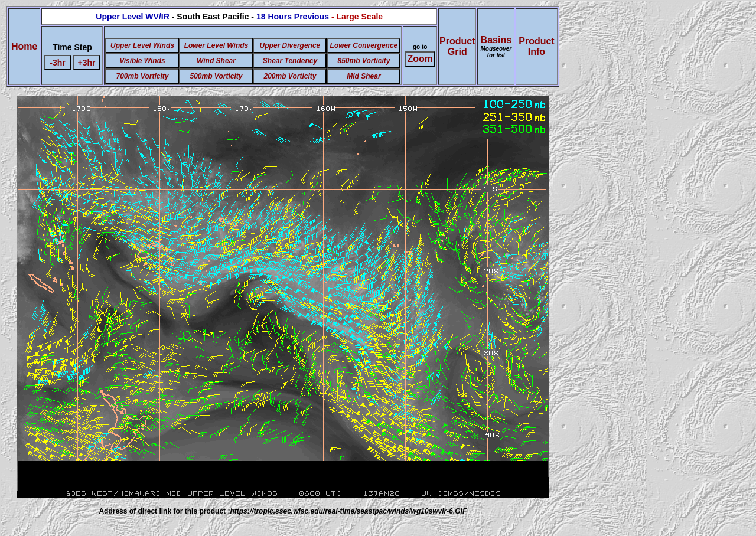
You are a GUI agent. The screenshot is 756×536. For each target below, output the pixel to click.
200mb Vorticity (290, 76)
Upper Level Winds (142, 45)
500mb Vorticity (216, 76)
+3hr (87, 63)
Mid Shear (364, 76)
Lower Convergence (364, 45)
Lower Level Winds (216, 45)
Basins (496, 47)
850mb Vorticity (364, 61)
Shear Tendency (290, 61)
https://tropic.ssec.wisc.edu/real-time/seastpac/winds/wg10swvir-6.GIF (348, 511)
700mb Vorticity (142, 76)
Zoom (420, 59)
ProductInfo (536, 46)
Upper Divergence (290, 45)
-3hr (57, 63)
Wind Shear (216, 61)
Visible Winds (142, 61)
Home (24, 46)
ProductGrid (457, 46)
